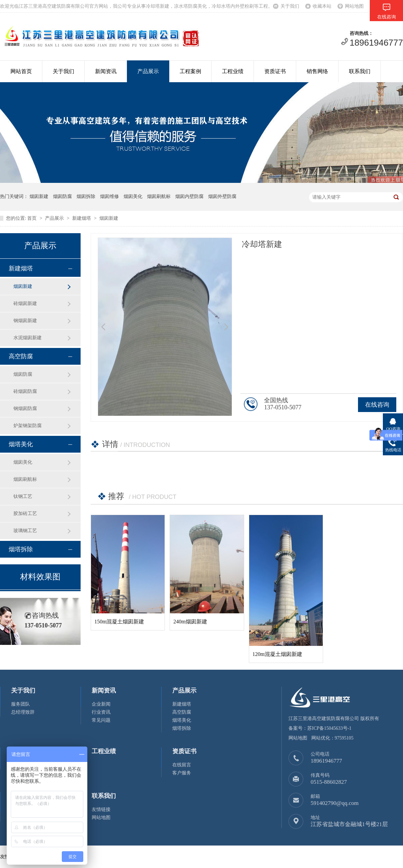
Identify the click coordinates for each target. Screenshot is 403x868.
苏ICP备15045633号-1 (329, 728)
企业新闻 (101, 704)
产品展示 (148, 71)
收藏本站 (322, 6)
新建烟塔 (82, 218)
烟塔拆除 (21, 549)
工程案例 (190, 71)
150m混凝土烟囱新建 (119, 622)
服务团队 (20, 704)
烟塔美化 (21, 444)
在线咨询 (377, 405)
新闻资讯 (106, 71)
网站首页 (21, 71)
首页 (32, 218)
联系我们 (360, 71)
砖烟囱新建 (25, 303)
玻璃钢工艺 (25, 531)
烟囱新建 (109, 218)
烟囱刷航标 (25, 479)
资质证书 (275, 71)
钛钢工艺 (23, 496)
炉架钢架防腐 (28, 426)
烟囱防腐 (23, 374)
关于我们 (290, 6)
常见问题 (101, 720)
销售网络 (317, 71)
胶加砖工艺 (25, 514)
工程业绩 (233, 71)
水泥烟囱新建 (28, 338)
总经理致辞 (23, 712)
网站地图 (354, 6)
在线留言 (182, 765)
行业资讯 (101, 712)
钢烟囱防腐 (25, 409)
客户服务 (182, 773)
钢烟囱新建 (25, 321)
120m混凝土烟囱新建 (277, 654)
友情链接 (101, 809)
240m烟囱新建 (190, 622)
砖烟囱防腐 (25, 391)
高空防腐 (21, 356)
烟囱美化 (23, 462)
